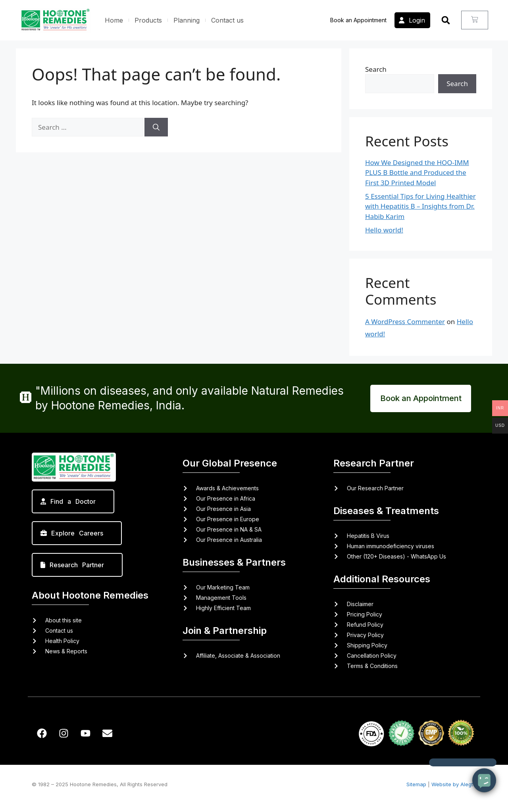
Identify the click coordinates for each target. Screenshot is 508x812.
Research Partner (374, 463)
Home (114, 20)
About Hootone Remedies (90, 595)
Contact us (227, 20)
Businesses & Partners (234, 562)
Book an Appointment (358, 20)
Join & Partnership (225, 631)
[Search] (156, 127)
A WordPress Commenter (405, 322)
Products (148, 20)
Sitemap (416, 784)
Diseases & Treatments (386, 511)
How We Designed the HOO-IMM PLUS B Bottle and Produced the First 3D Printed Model (417, 173)
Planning (187, 20)
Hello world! (384, 230)
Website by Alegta (454, 784)
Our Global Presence (230, 463)
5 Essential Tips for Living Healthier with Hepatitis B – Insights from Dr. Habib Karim (420, 206)
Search (376, 69)
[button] (446, 20)
